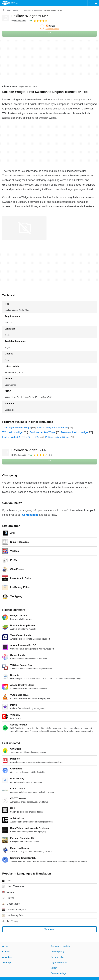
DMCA (54, 968)
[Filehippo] (10, 3)
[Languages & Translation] (32, 10)
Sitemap (6, 962)
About (5, 946)
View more (49, 929)
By (19, 21)
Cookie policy (57, 952)
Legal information (59, 962)
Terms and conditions (61, 946)
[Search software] (90, 3)
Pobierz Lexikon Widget (57, 437)
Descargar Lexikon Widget (75, 432)
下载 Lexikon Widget (13, 432)
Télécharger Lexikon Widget (16, 428)
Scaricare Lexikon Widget (43, 432)
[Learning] (17, 10)
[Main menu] (96, 3)
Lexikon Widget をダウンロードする (21, 437)
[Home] (3, 10)
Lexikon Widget (30, 16)
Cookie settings (58, 973)
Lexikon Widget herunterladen (52, 428)
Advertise (7, 957)
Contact (6, 952)
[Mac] (9, 10)
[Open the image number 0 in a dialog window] (24, 228)
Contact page (30, 515)
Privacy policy (58, 957)
